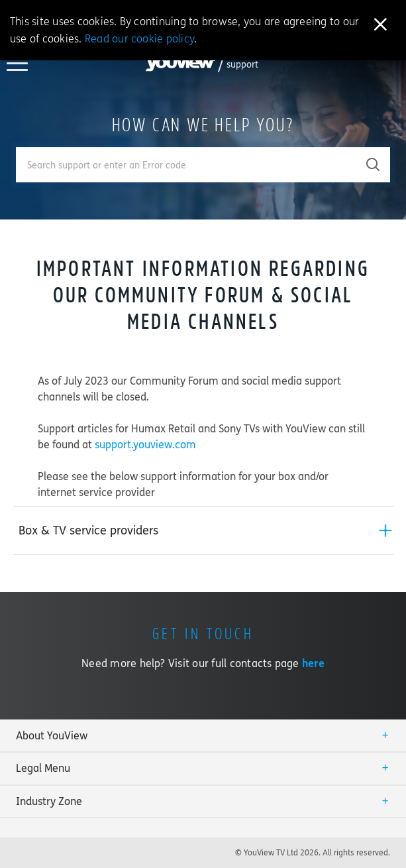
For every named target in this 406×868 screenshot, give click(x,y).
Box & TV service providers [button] (88, 530)
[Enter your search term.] (186, 165)
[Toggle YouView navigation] (17, 67)
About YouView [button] (52, 736)
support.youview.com (145, 445)
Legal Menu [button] (43, 768)
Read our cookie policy (139, 39)
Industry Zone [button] (49, 801)
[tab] (203, 530)
